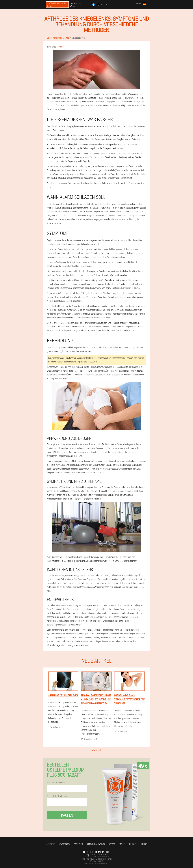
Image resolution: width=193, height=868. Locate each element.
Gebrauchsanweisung (96, 844)
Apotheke (51, 844)
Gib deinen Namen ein (56, 782)
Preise (144, 844)
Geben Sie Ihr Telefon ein (57, 796)
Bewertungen (64, 844)
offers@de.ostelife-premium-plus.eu (96, 855)
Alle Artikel (96, 750)
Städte (112, 844)
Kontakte (133, 844)
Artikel (122, 844)
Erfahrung (79, 844)
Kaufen (67, 815)
